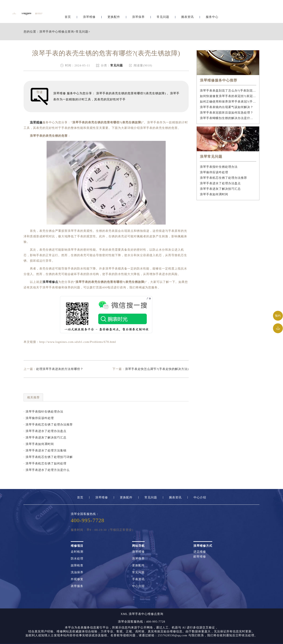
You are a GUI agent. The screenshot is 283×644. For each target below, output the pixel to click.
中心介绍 (200, 498)
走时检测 (77, 552)
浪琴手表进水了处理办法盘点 (220, 183)
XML (124, 614)
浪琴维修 (89, 13)
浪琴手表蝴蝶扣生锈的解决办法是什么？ (228, 118)
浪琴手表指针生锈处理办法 (219, 167)
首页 (68, 13)
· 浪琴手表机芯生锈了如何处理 (45, 463)
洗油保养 (77, 572)
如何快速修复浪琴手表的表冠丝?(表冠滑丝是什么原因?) (228, 96)
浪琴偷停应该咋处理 (214, 172)
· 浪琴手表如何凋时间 (39, 444)
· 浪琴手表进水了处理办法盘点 (45, 431)
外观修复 (77, 579)
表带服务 (77, 586)
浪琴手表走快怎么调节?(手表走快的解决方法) (157, 369)
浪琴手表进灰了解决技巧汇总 (220, 189)
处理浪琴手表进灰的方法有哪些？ (60, 369)
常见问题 (163, 13)
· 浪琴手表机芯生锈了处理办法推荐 (48, 425)
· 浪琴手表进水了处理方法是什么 (47, 470)
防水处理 (77, 559)
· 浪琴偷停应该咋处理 (39, 418)
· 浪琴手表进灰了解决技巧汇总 (45, 438)
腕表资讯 (187, 13)
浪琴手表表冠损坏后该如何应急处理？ (227, 113)
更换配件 (114, 13)
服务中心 (212, 13)
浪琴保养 (138, 13)
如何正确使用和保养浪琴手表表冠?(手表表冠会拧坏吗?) (228, 102)
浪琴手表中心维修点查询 (57, 32)
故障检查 (77, 566)
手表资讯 (138, 579)
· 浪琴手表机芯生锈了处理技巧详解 (48, 457)
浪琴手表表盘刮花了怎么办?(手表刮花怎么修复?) (228, 91)
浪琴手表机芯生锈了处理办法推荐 (223, 178)
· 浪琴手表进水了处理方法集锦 (45, 450)
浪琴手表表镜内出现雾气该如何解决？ (227, 107)
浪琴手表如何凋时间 (214, 194)
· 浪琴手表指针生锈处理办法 (43, 412)
